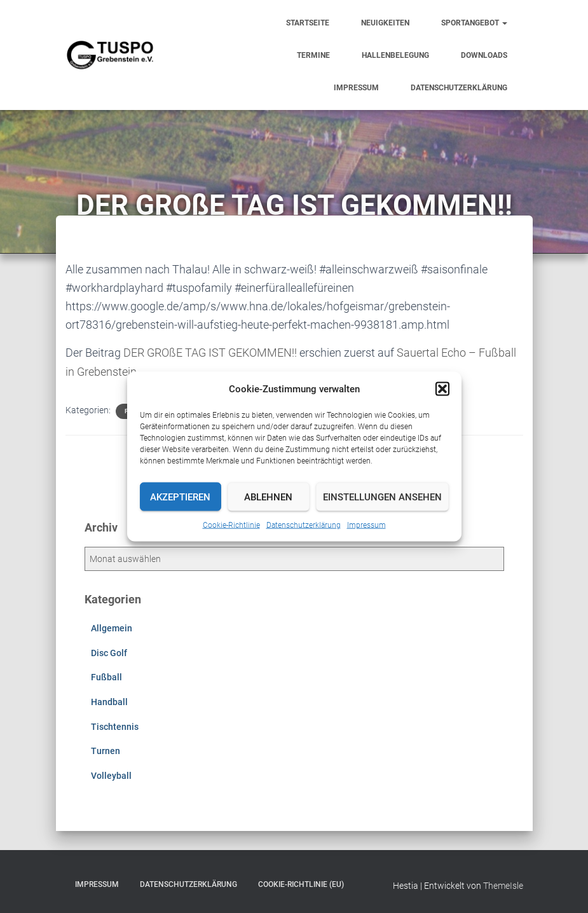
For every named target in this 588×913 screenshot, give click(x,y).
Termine (313, 55)
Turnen (106, 750)
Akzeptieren (180, 497)
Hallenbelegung (395, 55)
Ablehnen (268, 497)
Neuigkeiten (385, 23)
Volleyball (111, 774)
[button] (442, 389)
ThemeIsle (503, 885)
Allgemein (112, 628)
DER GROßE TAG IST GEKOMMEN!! (210, 353)
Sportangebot (474, 23)
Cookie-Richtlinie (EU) (301, 884)
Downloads (484, 55)
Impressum (366, 525)
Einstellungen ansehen (382, 497)
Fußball (106, 676)
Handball (109, 701)
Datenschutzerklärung (304, 525)
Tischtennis (115, 725)
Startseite (308, 23)
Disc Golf (109, 652)
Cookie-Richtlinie (231, 525)
